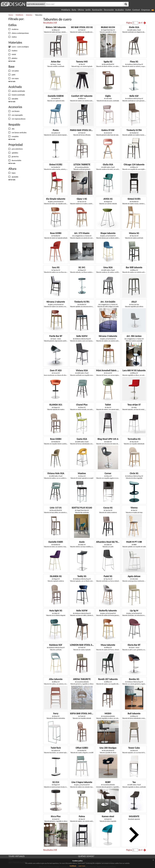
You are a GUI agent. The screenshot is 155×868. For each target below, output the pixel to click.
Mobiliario (66, 10)
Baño (74, 10)
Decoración (109, 10)
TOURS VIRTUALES (17, 856)
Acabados (120, 10)
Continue (73, 866)
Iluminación (97, 10)
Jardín (88, 10)
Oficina (81, 10)
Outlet (128, 10)
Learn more (82, 866)
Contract (136, 10)
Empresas (146, 10)
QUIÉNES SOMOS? (86, 856)
